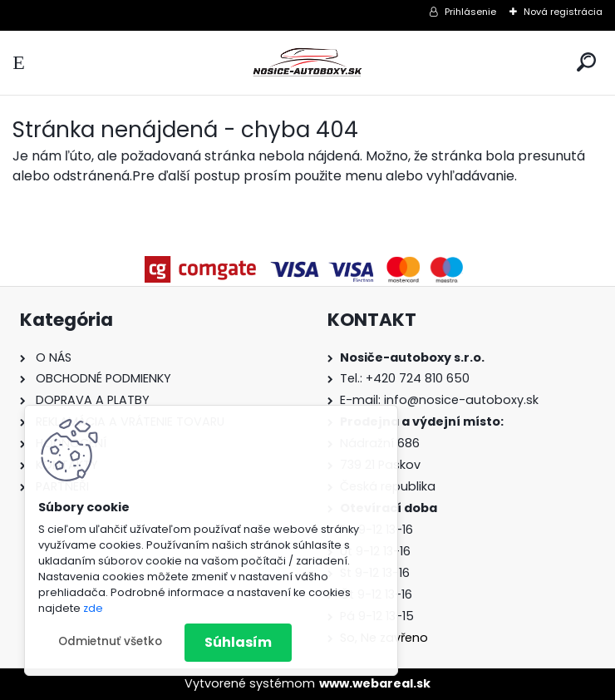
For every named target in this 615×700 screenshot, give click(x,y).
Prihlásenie (470, 12)
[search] (586, 62)
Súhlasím (238, 642)
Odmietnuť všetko (110, 641)
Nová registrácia (563, 12)
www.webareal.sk (375, 683)
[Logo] (307, 63)
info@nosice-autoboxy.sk (461, 400)
